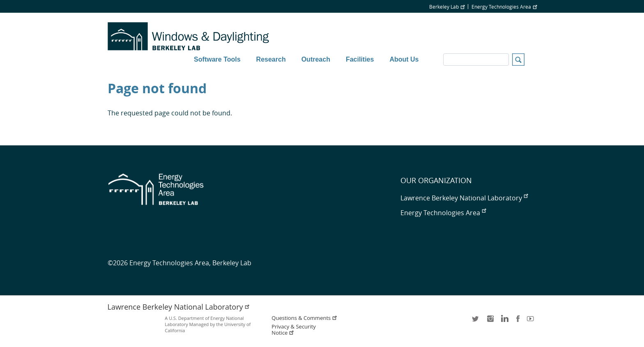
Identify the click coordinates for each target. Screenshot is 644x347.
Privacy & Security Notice (293, 330)
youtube (532, 321)
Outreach (316, 59)
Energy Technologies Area (504, 7)
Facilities (360, 59)
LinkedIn (504, 321)
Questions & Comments (304, 318)
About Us (404, 59)
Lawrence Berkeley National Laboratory (464, 198)
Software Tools (217, 59)
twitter (476, 321)
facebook (518, 321)
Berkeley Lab (447, 7)
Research (271, 59)
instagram (490, 321)
